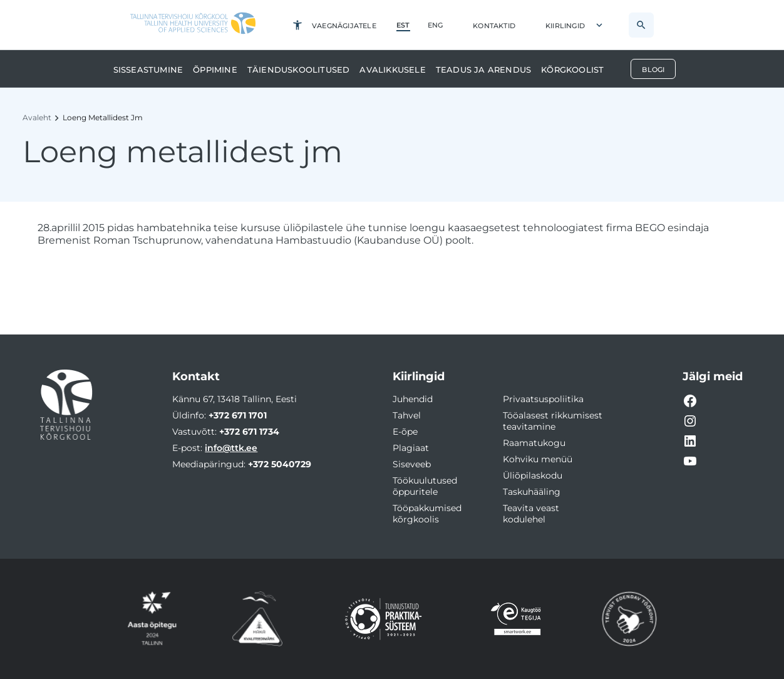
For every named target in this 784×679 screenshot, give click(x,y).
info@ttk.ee (231, 448)
